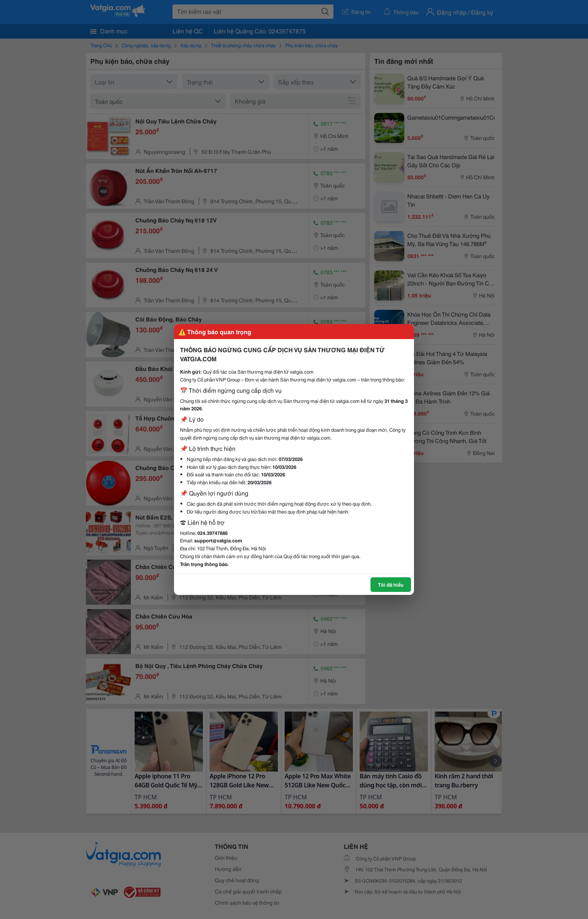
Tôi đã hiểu (391, 584)
